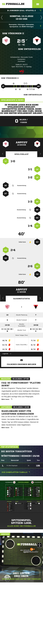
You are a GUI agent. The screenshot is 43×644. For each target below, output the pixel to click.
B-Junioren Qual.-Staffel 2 (24, 11)
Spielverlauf (21, 154)
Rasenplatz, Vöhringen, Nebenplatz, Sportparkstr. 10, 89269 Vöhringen (25, 26)
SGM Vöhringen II (13, 33)
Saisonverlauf (40, 298)
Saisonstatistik (22, 299)
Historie (3, 298)
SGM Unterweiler (29, 49)
